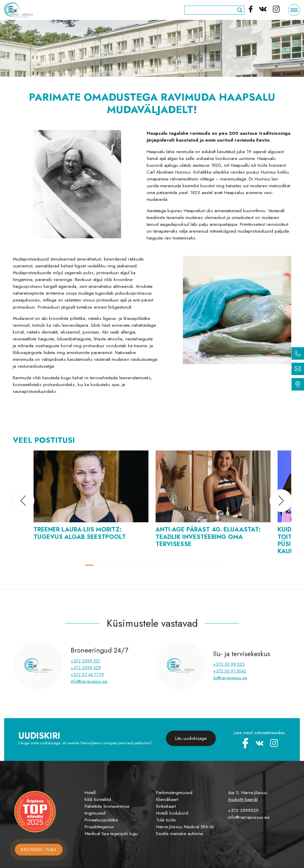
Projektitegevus (99, 827)
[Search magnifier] (240, 10)
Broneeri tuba (39, 850)
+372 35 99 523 (229, 664)
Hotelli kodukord (172, 813)
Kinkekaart (166, 806)
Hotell (90, 793)
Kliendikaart (167, 799)
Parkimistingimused (174, 793)
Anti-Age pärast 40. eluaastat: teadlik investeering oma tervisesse (208, 537)
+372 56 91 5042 (230, 671)
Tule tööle (166, 820)
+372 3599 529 (86, 668)
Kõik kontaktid (98, 799)
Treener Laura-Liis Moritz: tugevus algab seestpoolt (80, 533)
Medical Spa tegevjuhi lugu (111, 834)
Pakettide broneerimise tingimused (107, 810)
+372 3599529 (243, 810)
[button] (23, 501)
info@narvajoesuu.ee (89, 681)
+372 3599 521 (85, 661)
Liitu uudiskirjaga (191, 738)
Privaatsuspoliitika (101, 820)
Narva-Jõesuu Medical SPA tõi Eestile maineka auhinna (185, 830)
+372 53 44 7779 (87, 675)
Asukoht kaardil (243, 799)
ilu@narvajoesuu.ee (230, 678)
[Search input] (212, 10)
